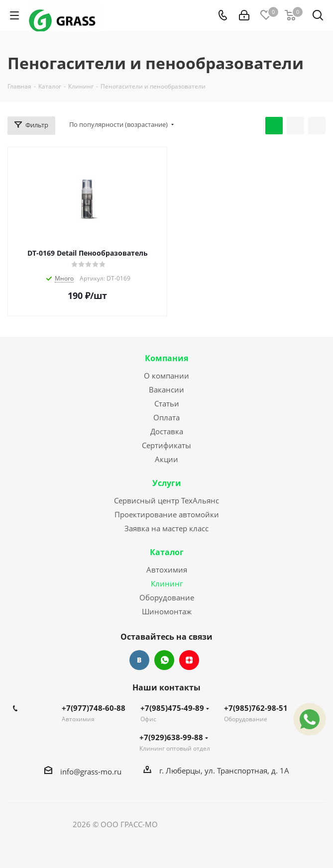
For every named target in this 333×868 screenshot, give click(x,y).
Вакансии (166, 389)
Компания (166, 358)
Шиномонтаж (167, 611)
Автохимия (167, 570)
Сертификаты (166, 445)
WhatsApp (164, 660)
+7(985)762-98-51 (256, 708)
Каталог (167, 552)
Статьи (167, 403)
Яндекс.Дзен (189, 660)
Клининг (167, 583)
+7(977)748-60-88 (94, 708)
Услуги (167, 483)
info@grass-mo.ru (91, 772)
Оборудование (167, 597)
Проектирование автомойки (167, 514)
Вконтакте (139, 660)
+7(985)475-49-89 (175, 708)
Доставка (167, 431)
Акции (166, 459)
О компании (166, 376)
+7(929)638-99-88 (174, 737)
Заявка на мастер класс (166, 528)
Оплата (166, 417)
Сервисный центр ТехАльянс (166, 500)
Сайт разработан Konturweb (210, 824)
